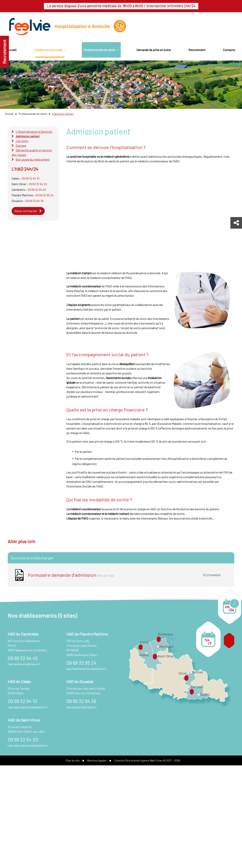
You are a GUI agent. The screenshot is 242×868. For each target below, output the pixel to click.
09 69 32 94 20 (38, 184)
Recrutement (4, 52)
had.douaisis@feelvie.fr (82, 707)
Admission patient (28, 136)
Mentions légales (97, 760)
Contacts (229, 50)
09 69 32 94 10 (31, 178)
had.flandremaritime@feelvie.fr (86, 669)
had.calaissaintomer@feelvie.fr (28, 707)
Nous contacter (26, 211)
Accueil (12, 50)
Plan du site (73, 760)
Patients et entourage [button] (50, 50)
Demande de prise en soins (154, 50)
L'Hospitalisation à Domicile (34, 132)
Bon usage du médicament (33, 159)
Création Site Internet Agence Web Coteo (139, 760)
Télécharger (212, 575)
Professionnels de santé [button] (101, 50)
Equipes (21, 145)
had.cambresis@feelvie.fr (24, 664)
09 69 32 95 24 (44, 195)
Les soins (22, 141)
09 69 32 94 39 (34, 201)
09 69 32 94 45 (37, 190)
